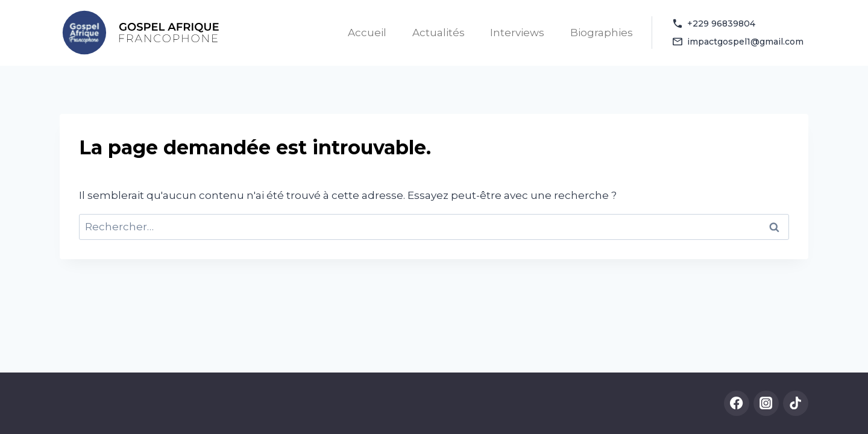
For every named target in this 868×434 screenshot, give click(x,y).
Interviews (517, 33)
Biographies (602, 33)
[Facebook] (737, 404)
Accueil (367, 33)
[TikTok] (796, 404)
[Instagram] (766, 404)
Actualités (439, 33)
